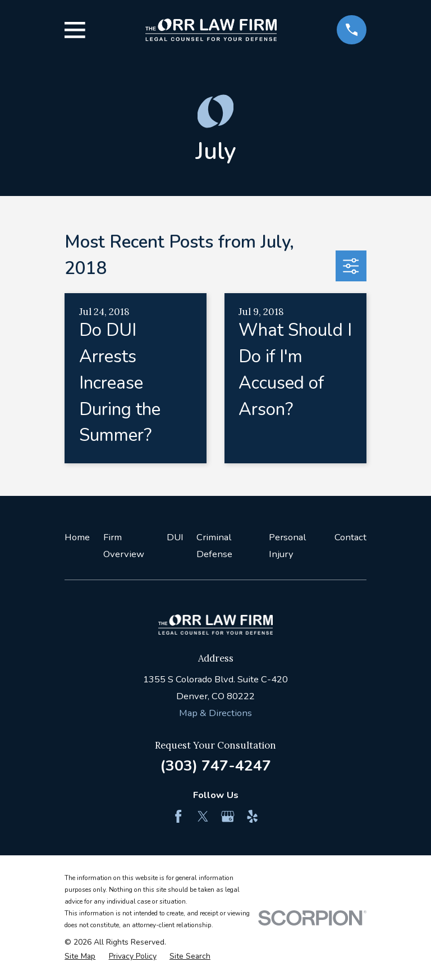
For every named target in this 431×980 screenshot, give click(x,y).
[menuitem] (80, 956)
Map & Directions (215, 713)
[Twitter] (203, 816)
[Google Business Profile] (228, 816)
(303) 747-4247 (215, 765)
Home (77, 537)
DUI (175, 537)
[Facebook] (178, 816)
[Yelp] (252, 816)
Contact (350, 537)
